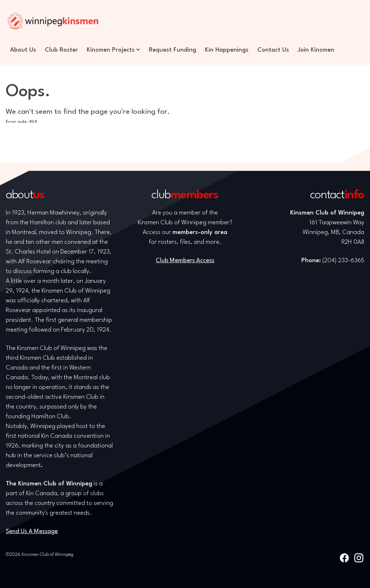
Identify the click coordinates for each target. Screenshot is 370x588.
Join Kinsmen (316, 50)
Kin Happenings (227, 50)
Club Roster (61, 50)
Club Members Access (185, 261)
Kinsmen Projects (111, 50)
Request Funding (173, 50)
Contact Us (273, 50)
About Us (23, 50)
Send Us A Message (32, 531)
